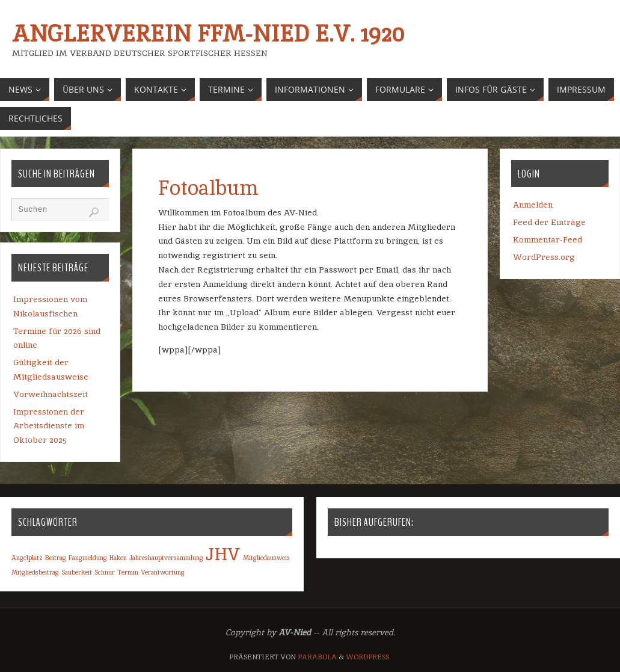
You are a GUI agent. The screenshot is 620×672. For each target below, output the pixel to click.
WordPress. (368, 657)
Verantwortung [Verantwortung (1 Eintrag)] (163, 572)
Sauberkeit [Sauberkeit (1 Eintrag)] (77, 572)
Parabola (317, 657)
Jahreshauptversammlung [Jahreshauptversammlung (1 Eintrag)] (166, 558)
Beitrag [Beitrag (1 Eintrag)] (56, 558)
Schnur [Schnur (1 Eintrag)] (105, 572)
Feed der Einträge (549, 222)
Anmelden (533, 205)
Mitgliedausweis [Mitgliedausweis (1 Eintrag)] (266, 558)
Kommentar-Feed (548, 239)
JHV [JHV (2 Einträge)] (223, 554)
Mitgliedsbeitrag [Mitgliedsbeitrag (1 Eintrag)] (35, 572)
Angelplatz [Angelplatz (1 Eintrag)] (27, 558)
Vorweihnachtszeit (51, 394)
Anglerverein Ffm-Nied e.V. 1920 (208, 34)
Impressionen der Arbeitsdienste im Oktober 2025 (49, 426)
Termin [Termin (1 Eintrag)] (128, 572)
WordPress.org (544, 257)
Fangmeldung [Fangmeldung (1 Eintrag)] (88, 558)
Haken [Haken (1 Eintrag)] (118, 558)
